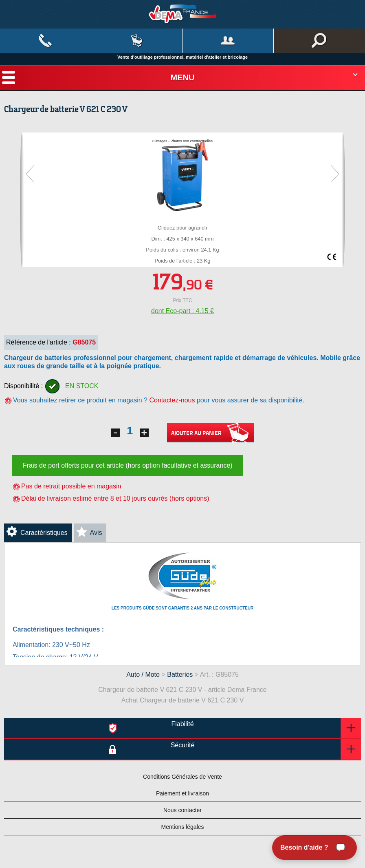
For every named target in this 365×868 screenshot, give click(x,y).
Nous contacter (182, 810)
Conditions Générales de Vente (182, 777)
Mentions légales (182, 827)
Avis (96, 533)
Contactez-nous (172, 400)
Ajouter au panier (211, 433)
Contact (45, 41)
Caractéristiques (44, 533)
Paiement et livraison (182, 793)
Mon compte (228, 41)
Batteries (180, 675)
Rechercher (319, 41)
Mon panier (137, 41)
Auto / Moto (143, 675)
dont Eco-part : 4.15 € (182, 311)
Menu (183, 77)
